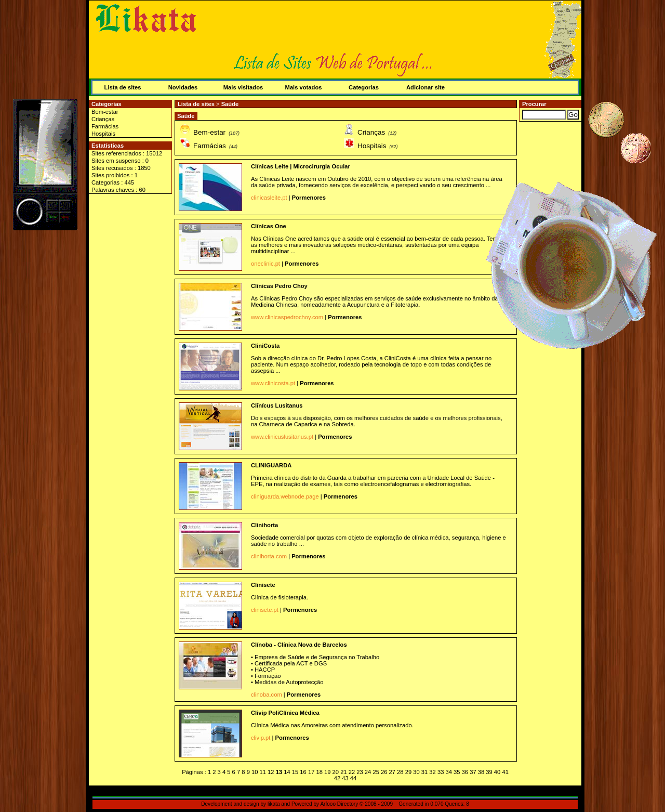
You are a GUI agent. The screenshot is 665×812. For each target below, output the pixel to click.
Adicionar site (425, 87)
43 (345, 778)
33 (441, 772)
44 (353, 778)
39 (489, 772)
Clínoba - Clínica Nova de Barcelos (299, 645)
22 (352, 772)
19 (327, 772)
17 (311, 772)
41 (505, 772)
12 (271, 772)
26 (384, 772)
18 (319, 772)
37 (473, 772)
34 (448, 772)
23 (360, 772)
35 (457, 772)
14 (287, 772)
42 (337, 778)
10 (255, 772)
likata (274, 804)
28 (400, 772)
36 (465, 772)
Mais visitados (243, 87)
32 (432, 772)
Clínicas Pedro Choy (279, 286)
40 (497, 772)
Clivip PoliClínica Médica (285, 713)
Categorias (364, 87)
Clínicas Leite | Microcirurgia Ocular (301, 166)
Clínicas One (269, 226)
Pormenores (309, 198)
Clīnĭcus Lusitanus (277, 405)
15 (295, 772)
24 (368, 772)
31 (424, 772)
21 (343, 772)
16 (303, 772)
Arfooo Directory (339, 804)
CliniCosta (265, 346)
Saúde (230, 104)
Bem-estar (105, 112)
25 (376, 772)
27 (392, 772)
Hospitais (103, 134)
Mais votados (304, 87)
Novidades (183, 87)
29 (408, 772)
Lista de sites (123, 87)
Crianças (103, 119)
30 (416, 772)
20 (336, 772)
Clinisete (263, 585)
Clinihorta (264, 525)
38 (481, 772)
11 (263, 772)
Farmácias (105, 126)
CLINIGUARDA (271, 465)
